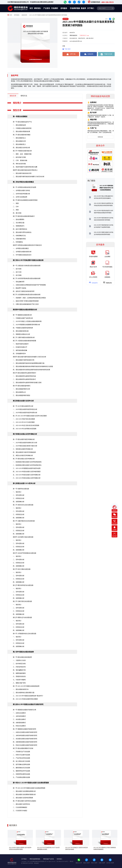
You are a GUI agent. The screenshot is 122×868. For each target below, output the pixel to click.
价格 (64, 46)
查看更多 (100, 137)
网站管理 (25, 863)
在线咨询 (89, 54)
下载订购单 (66, 49)
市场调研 (55, 8)
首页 (31, 8)
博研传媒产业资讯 (49, 859)
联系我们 (59, 859)
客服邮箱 (65, 41)
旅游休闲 (24, 15)
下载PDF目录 (106, 54)
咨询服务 (65, 8)
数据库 (84, 8)
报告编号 (65, 33)
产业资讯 (47, 8)
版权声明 (15, 75)
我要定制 (107, 283)
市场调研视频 (75, 8)
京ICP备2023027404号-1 (63, 861)
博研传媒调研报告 (35, 859)
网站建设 (36, 863)
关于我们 (91, 8)
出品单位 (65, 35)
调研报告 (38, 8)
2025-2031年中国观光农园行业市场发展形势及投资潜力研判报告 (48, 15)
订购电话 (65, 38)
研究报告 (17, 15)
